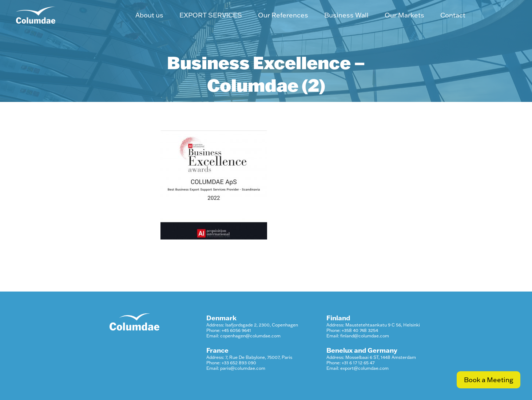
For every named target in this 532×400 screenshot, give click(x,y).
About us (149, 15)
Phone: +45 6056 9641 (229, 330)
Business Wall (346, 15)
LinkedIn (495, 15)
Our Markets (404, 15)
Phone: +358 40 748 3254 (352, 330)
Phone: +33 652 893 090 (231, 363)
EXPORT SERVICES (211, 15)
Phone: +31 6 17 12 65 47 (350, 363)
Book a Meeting (489, 380)
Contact (453, 15)
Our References (283, 15)
